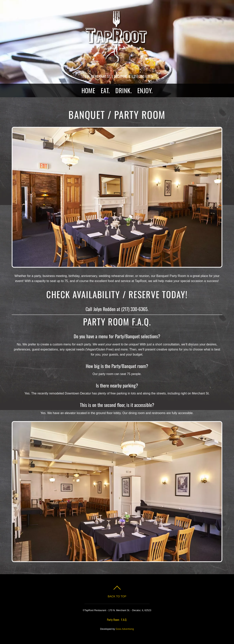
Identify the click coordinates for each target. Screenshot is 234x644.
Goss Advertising (125, 629)
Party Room (113, 619)
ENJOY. (145, 90)
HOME (88, 90)
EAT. (105, 90)
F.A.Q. (124, 619)
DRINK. (124, 90)
